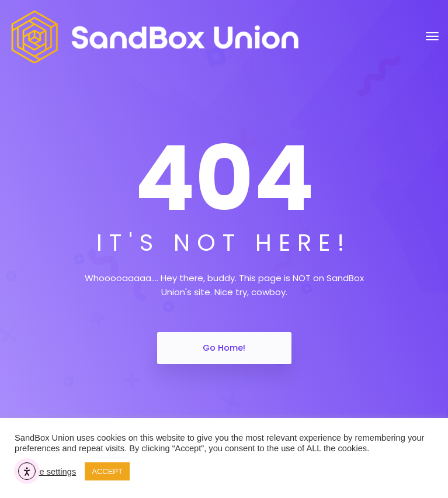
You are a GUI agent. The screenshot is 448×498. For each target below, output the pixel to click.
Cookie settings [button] (47, 472)
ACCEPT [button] (107, 471)
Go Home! (224, 348)
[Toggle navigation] (432, 36)
